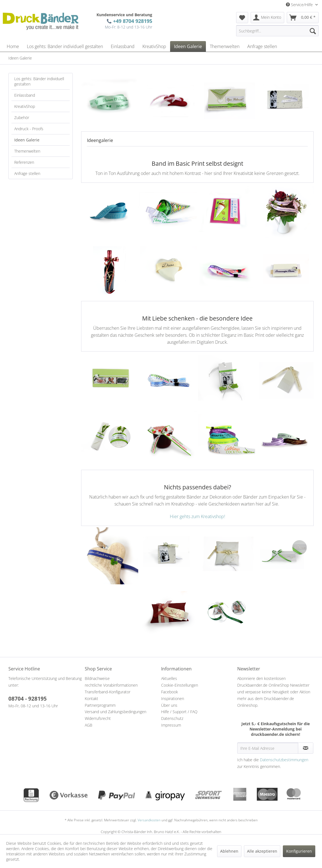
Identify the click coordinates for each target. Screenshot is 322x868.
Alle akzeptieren (262, 851)
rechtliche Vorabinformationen (111, 685)
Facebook (170, 692)
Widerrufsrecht (98, 718)
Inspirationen (173, 699)
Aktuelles (169, 678)
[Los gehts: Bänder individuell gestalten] (65, 46)
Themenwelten (27, 151)
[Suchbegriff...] (277, 31)
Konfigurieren (299, 851)
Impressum (171, 725)
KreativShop (25, 106)
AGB (89, 725)
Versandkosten (149, 820)
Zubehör (22, 118)
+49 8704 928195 (131, 21)
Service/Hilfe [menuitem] (300, 5)
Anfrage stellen (27, 173)
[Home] (13, 46)
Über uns (169, 705)
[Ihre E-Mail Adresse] (268, 748)
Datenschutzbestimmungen (284, 760)
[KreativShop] (154, 46)
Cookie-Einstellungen (180, 685)
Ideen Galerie (27, 140)
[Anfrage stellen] (262, 46)
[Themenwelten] (225, 46)
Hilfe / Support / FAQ (179, 712)
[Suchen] (313, 31)
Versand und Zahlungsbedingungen (116, 712)
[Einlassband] (123, 46)
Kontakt (91, 699)
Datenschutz (172, 718)
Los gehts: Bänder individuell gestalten (39, 81)
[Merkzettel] (242, 18)
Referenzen (24, 162)
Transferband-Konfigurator (108, 692)
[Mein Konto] (267, 18)
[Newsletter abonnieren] (306, 748)
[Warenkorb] (303, 18)
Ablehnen (229, 851)
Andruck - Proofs (29, 129)
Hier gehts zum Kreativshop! (198, 516)
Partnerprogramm (100, 705)
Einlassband (25, 95)
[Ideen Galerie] (188, 46)
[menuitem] (242, 18)
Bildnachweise (97, 678)
